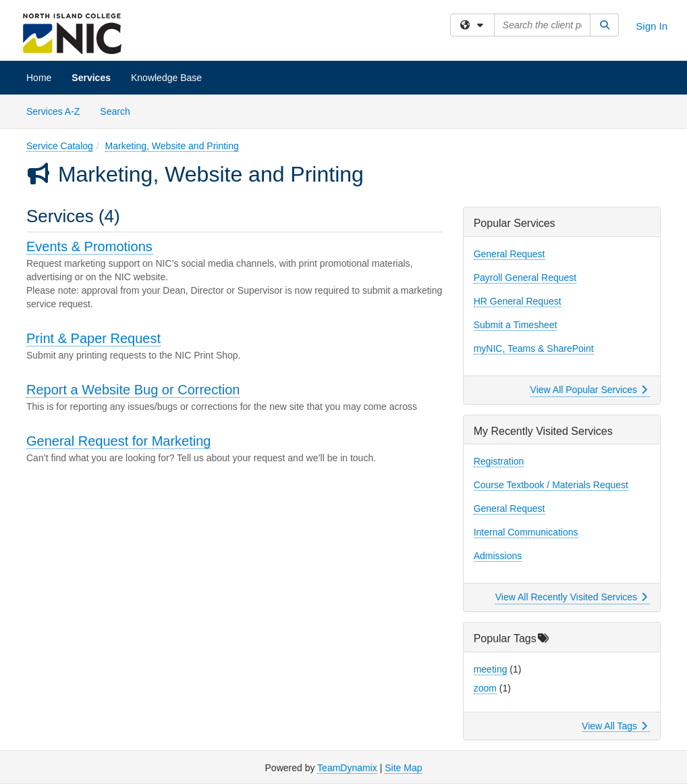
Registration (499, 461)
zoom (485, 688)
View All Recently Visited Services (571, 597)
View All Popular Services (589, 390)
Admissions (498, 556)
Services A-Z (53, 111)
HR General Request (518, 301)
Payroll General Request (525, 278)
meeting (491, 669)
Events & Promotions (89, 246)
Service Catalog (60, 146)
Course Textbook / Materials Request (551, 485)
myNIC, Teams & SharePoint (534, 348)
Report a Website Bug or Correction (133, 390)
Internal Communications (526, 532)
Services (91, 78)
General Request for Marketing (118, 441)
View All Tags (614, 726)
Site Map (403, 768)
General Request (510, 254)
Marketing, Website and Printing (172, 146)
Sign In (652, 26)
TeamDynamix (347, 768)
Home (39, 78)
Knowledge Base (166, 78)
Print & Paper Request (93, 338)
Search (120, 110)
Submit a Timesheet (516, 325)
